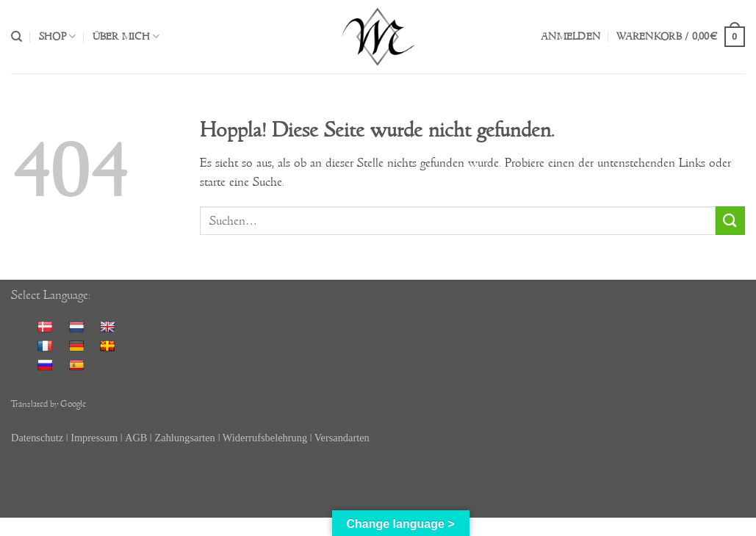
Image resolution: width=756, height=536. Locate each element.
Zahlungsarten (184, 438)
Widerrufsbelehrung (266, 438)
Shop (57, 36)
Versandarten (342, 438)
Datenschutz (37, 438)
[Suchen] (17, 37)
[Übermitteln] (730, 221)
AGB (136, 438)
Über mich (126, 36)
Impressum (94, 438)
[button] (570, 37)
